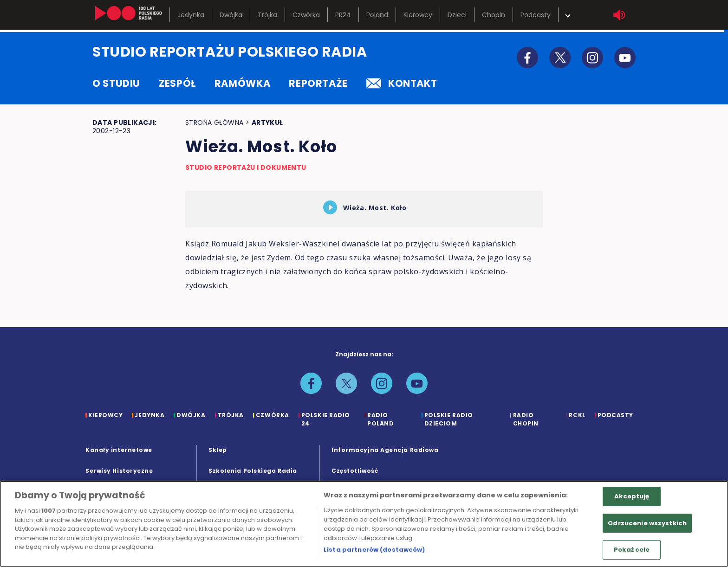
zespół (177, 83)
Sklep (218, 450)
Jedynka (191, 15)
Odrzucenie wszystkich (647, 523)
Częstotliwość (355, 471)
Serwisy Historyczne (119, 471)
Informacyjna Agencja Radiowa (385, 450)
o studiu (116, 83)
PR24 (343, 15)
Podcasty (536, 15)
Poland (377, 15)
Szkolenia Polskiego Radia (253, 471)
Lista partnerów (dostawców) (374, 550)
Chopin (494, 15)
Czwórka (306, 15)
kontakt (402, 83)
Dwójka (231, 15)
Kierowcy (418, 15)
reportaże (318, 83)
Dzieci (457, 15)
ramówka (242, 83)
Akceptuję (632, 496)
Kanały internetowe (119, 450)
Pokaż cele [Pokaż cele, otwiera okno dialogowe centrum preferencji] (632, 550)
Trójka (267, 15)
